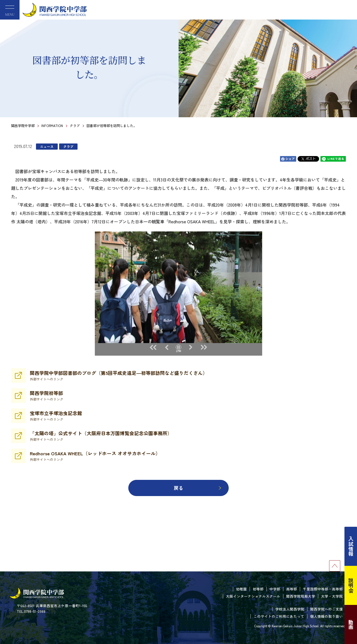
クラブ (75, 125)
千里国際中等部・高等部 (323, 589)
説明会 (351, 585)
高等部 (292, 589)
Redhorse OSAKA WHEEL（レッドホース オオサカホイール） (95, 456)
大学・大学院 (332, 596)
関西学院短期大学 (301, 596)
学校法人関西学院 (290, 609)
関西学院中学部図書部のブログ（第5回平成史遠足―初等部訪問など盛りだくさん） (119, 375)
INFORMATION (52, 125)
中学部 (275, 589)
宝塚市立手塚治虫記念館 (56, 416)
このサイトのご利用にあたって (279, 616)
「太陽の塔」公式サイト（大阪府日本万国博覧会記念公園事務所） (101, 436)
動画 (351, 624)
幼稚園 (241, 589)
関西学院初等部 (47, 396)
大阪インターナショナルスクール (253, 596)
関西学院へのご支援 (326, 609)
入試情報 (351, 546)
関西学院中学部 (23, 125)
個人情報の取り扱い (326, 616)
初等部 (258, 589)
